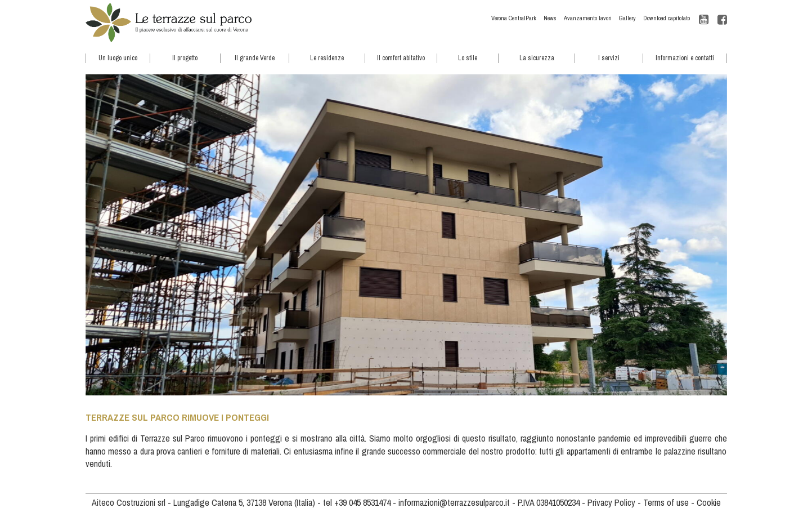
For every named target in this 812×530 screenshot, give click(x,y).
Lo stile (468, 58)
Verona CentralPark (514, 18)
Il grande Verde (255, 58)
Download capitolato (667, 18)
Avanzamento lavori (588, 18)
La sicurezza (537, 58)
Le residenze (327, 58)
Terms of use (666, 502)
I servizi (609, 58)
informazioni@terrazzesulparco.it (454, 502)
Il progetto (185, 58)
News (550, 18)
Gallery (627, 18)
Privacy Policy (611, 502)
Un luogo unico (118, 58)
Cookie (709, 502)
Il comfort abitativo (401, 58)
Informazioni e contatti (685, 58)
